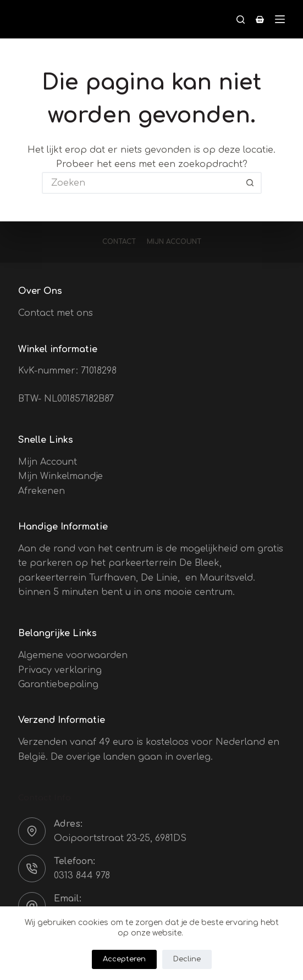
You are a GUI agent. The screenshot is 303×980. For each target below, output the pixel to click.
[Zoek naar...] (141, 183)
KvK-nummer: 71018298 (67, 371)
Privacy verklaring (60, 670)
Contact (119, 242)
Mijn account (174, 242)
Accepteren (124, 959)
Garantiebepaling (58, 684)
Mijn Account (48, 462)
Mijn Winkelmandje (60, 476)
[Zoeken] (241, 20)
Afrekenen (42, 491)
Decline (187, 959)
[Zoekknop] (251, 183)
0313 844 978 (82, 876)
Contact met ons (56, 313)
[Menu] (280, 19)
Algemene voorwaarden (73, 655)
